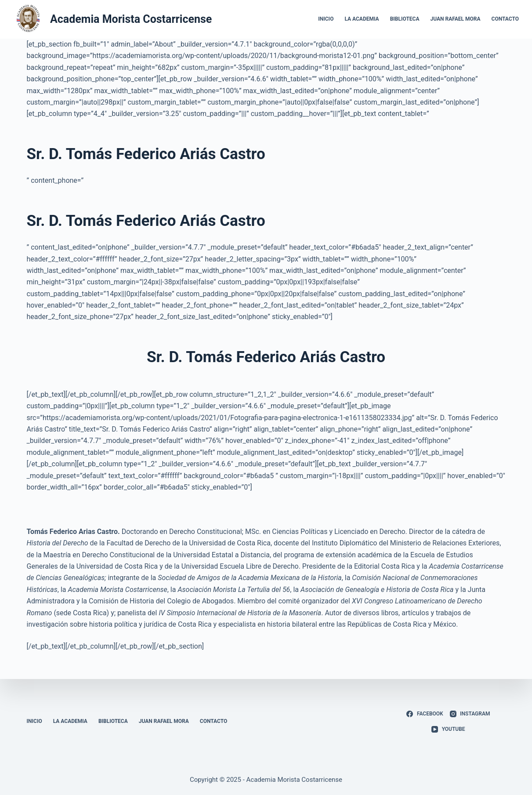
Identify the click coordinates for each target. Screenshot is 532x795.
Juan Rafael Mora (456, 19)
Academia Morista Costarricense (131, 19)
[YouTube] (448, 730)
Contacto (505, 19)
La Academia (362, 19)
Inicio (326, 19)
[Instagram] (470, 714)
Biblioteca (405, 19)
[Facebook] (425, 714)
